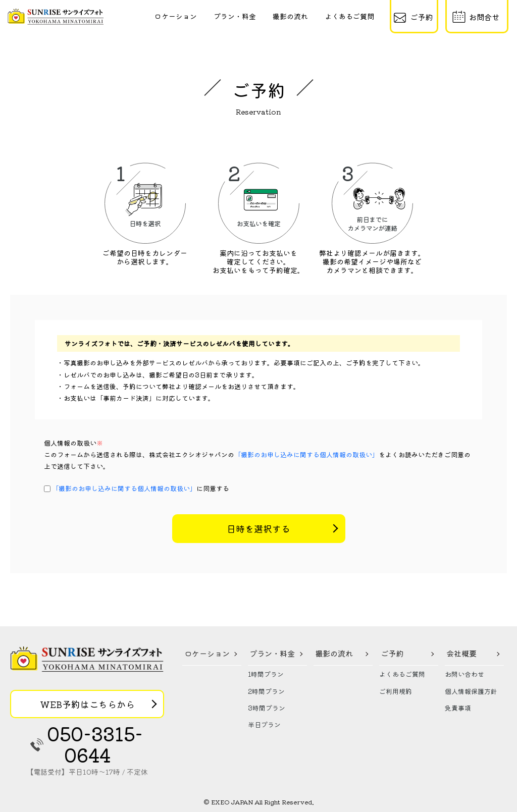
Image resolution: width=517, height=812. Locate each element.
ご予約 (392, 653)
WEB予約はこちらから (87, 704)
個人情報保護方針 (471, 691)
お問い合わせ (464, 674)
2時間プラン (266, 691)
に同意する (141, 488)
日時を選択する (258, 528)
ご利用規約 (396, 691)
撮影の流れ (290, 16)
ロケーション (176, 16)
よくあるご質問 (349, 16)
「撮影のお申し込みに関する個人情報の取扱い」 (306, 454)
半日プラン (264, 724)
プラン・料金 (235, 16)
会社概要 (461, 653)
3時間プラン (267, 708)
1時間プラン (266, 674)
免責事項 (458, 708)
